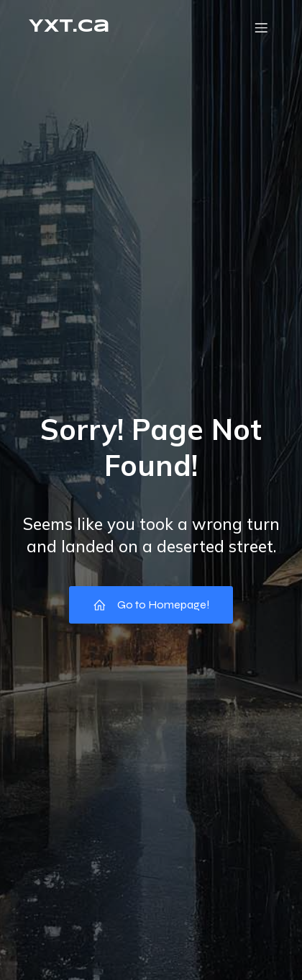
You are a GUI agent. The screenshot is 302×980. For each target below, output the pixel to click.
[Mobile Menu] (261, 27)
